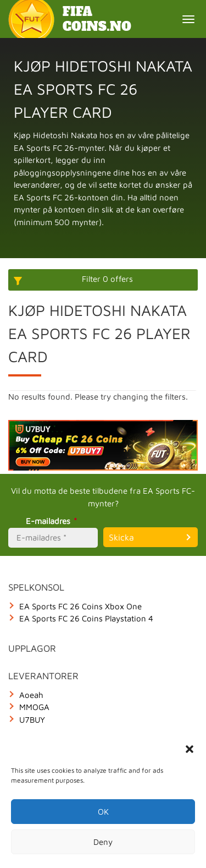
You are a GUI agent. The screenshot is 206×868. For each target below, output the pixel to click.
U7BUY (32, 720)
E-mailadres (53, 521)
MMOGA (34, 707)
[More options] (103, 280)
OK (103, 812)
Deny (103, 842)
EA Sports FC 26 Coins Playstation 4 (86, 618)
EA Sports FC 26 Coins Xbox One (80, 606)
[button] (190, 749)
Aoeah (31, 695)
